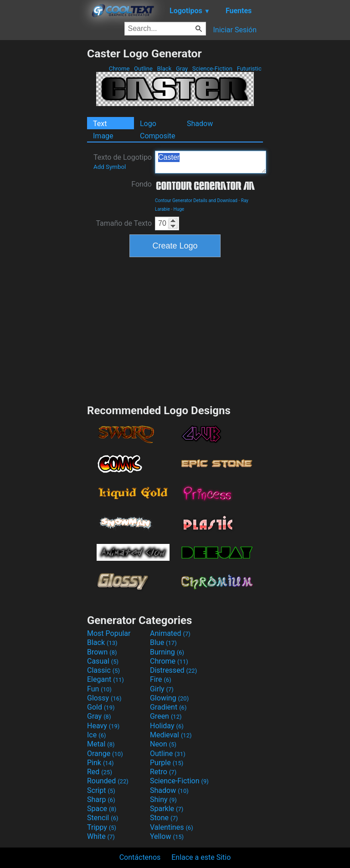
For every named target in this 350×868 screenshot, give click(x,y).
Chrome (119, 69)
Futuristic (249, 69)
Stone (164, 818)
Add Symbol (110, 167)
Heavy (103, 726)
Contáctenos (140, 857)
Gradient (168, 707)
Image (103, 136)
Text (100, 124)
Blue (163, 642)
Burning (167, 652)
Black (164, 69)
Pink (100, 763)
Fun (99, 689)
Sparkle (167, 809)
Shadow (200, 124)
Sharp (101, 799)
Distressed (173, 670)
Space (102, 809)
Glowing (169, 698)
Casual (103, 661)
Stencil (103, 818)
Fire (161, 679)
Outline (143, 69)
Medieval (171, 735)
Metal (101, 744)
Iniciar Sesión (235, 30)
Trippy (102, 827)
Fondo (142, 184)
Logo (148, 124)
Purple (167, 763)
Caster (211, 162)
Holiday (167, 726)
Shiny (163, 799)
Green (166, 716)
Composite (158, 136)
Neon (163, 744)
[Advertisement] (43, 183)
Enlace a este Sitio (201, 857)
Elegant (106, 679)
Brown (102, 652)
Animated (170, 633)
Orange (105, 754)
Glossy (104, 698)
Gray (182, 69)
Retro (163, 772)
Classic (103, 670)
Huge (179, 209)
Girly (162, 689)
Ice (96, 735)
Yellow (167, 836)
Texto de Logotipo (123, 162)
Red (100, 772)
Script (101, 790)
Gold (101, 707)
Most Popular (109, 633)
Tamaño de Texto (124, 223)
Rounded (108, 781)
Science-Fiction (213, 69)
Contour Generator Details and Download (196, 201)
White (101, 836)
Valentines (172, 827)
